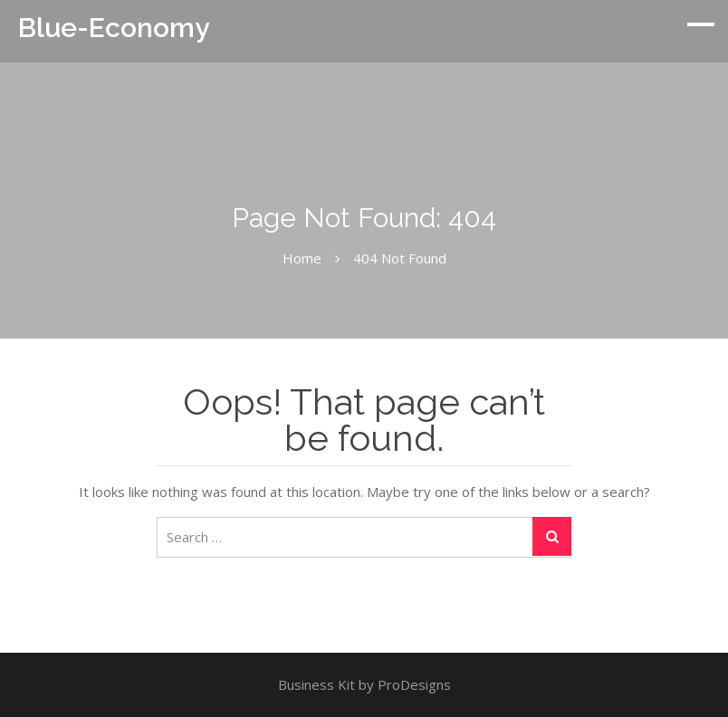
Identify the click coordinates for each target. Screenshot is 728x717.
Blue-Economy (114, 28)
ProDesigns (414, 684)
